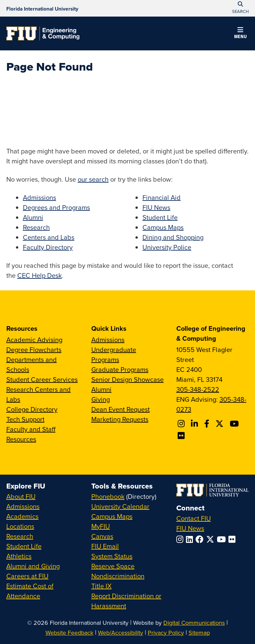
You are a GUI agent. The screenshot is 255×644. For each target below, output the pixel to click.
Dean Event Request (121, 409)
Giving (101, 399)
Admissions (40, 197)
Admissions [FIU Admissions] (23, 506)
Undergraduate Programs (114, 354)
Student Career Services (42, 379)
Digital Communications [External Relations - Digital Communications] (194, 623)
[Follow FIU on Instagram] (181, 539)
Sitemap (199, 633)
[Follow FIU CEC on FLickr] (182, 436)
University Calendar (120, 506)
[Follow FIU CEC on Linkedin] (195, 424)
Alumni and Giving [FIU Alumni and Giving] (33, 566)
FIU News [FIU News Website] (190, 528)
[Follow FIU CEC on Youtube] (235, 424)
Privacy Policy (166, 633)
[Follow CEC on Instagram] (182, 424)
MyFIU (101, 526)
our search (93, 179)
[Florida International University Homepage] (42, 8)
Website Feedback (69, 633)
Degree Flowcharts (34, 350)
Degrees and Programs (56, 207)
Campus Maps (163, 227)
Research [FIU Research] (20, 536)
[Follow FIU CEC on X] (220, 424)
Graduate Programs (120, 369)
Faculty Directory (48, 247)
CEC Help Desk (40, 275)
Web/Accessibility (121, 633)
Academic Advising (34, 340)
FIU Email (105, 546)
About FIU (21, 496)
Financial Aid (162, 197)
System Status (112, 556)
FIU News (156, 207)
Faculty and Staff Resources (31, 434)
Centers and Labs (49, 237)
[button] (240, 34)
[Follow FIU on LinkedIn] (191, 539)
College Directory (32, 409)
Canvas (102, 536)
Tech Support (25, 419)
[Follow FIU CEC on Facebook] (208, 424)
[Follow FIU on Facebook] (201, 539)
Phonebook (108, 496)
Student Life (160, 217)
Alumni (33, 217)
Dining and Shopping (173, 237)
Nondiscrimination (118, 576)
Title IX (101, 586)
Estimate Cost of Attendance (30, 591)
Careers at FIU (27, 576)
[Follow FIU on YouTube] (223, 539)
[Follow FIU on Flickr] (233, 539)
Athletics (19, 556)
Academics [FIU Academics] (22, 516)
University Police (167, 247)
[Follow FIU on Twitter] (212, 539)
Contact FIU (194, 518)
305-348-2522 (198, 389)
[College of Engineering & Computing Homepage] (43, 33)
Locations (20, 526)
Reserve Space (113, 566)
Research (36, 227)
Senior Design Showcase (127, 379)
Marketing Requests (120, 419)
